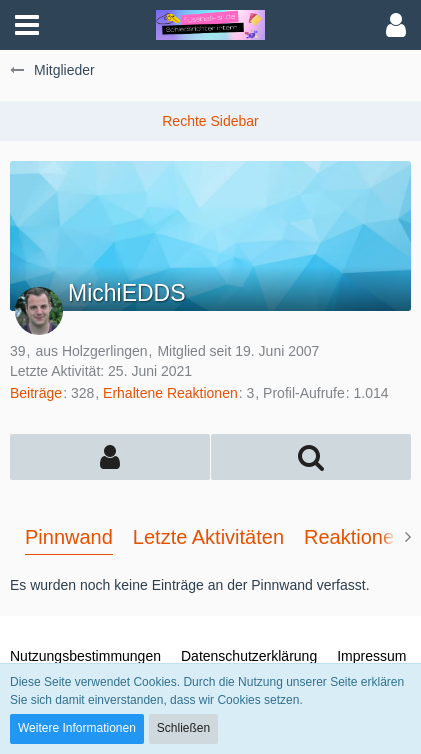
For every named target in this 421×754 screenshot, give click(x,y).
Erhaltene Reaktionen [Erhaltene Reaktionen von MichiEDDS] (170, 393)
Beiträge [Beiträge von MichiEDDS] (36, 393)
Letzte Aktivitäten (208, 537)
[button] (27, 25)
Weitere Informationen (77, 728)
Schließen (183, 728)
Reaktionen (354, 537)
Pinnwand (69, 537)
